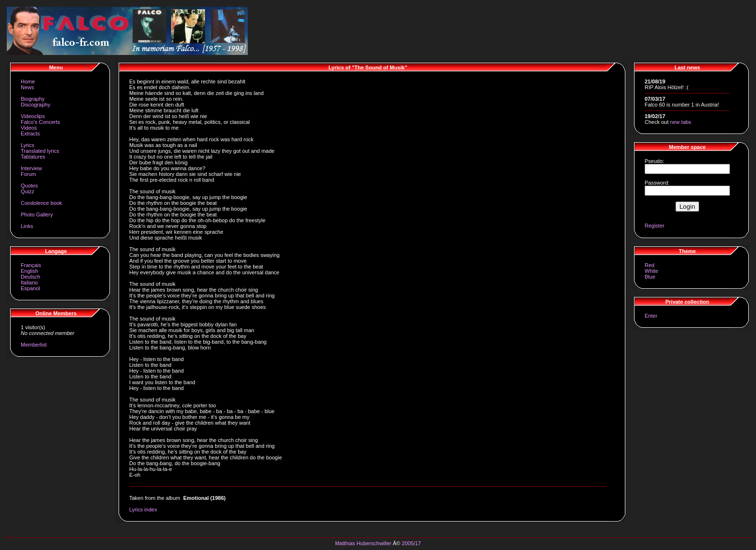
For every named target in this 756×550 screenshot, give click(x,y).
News (27, 87)
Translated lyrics (40, 151)
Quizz (27, 191)
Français (31, 265)
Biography (33, 99)
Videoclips (33, 116)
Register (655, 226)
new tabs (681, 122)
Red (649, 265)
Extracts (30, 134)
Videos (29, 128)
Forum (28, 174)
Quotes (29, 186)
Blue (650, 277)
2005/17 (411, 543)
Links (27, 226)
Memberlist (34, 345)
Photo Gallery (37, 215)
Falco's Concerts (40, 122)
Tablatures (33, 157)
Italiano (29, 282)
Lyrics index (143, 510)
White (651, 271)
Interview (31, 168)
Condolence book (41, 203)
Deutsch (30, 277)
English (29, 271)
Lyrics (27, 145)
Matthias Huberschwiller (363, 543)
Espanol (30, 288)
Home (28, 81)
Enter (651, 316)
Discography (35, 105)
